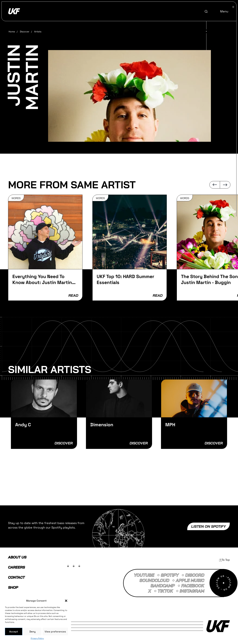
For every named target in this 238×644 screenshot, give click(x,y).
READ (73, 295)
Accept (14, 632)
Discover (25, 32)
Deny (32, 632)
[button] (66, 601)
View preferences (55, 632)
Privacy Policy (37, 638)
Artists (38, 32)
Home (12, 32)
